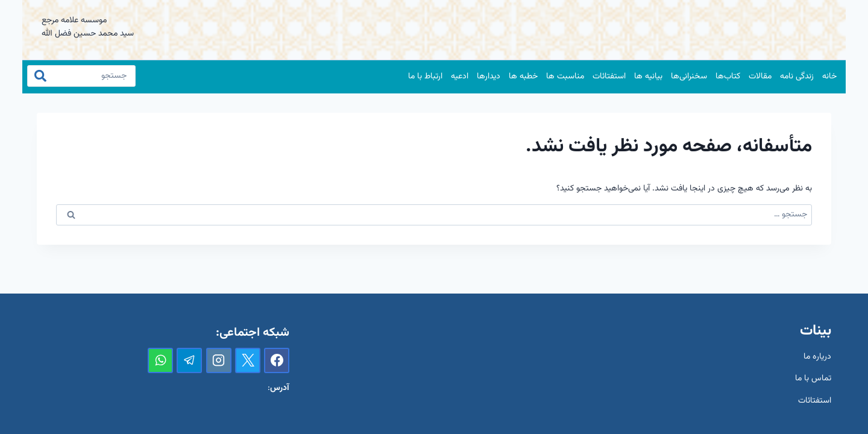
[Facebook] (277, 360)
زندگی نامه (797, 77)
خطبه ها (523, 77)
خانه (829, 77)
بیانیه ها (648, 77)
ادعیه (460, 77)
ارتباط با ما (425, 77)
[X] (248, 360)
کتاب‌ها (728, 77)
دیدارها (489, 77)
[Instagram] (219, 360)
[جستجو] (81, 76)
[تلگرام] (189, 360)
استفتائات (609, 77)
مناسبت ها (565, 77)
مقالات (760, 77)
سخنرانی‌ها (689, 77)
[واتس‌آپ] (160, 360)
